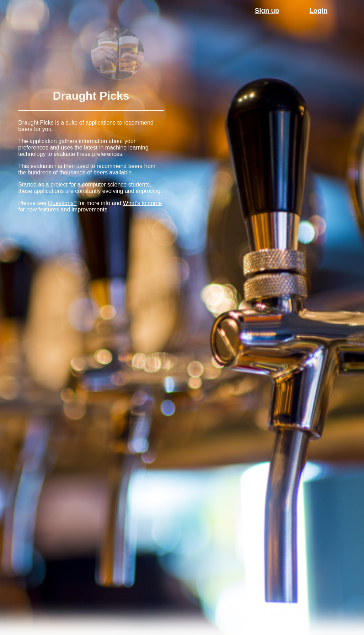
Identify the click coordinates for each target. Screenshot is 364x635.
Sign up (267, 11)
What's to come (143, 203)
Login (318, 11)
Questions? (62, 203)
